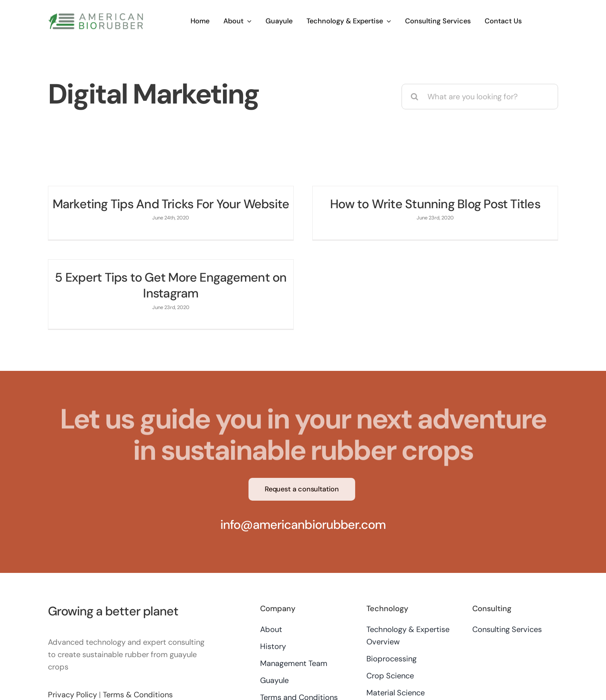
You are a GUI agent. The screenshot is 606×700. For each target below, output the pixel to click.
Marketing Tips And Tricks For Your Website (171, 204)
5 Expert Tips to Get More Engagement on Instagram (197, 280)
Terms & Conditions (138, 671)
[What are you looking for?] (480, 97)
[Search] (414, 97)
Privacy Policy (72, 671)
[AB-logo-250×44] (96, 15)
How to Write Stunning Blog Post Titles (429, 204)
